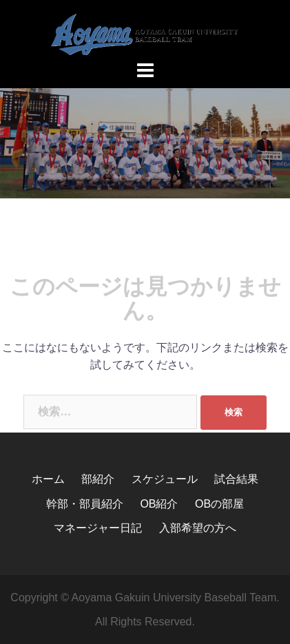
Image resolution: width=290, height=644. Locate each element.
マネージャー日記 (98, 528)
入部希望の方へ (198, 528)
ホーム (48, 479)
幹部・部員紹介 (85, 504)
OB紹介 (159, 504)
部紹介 (98, 479)
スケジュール (165, 479)
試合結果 (236, 479)
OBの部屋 (219, 504)
